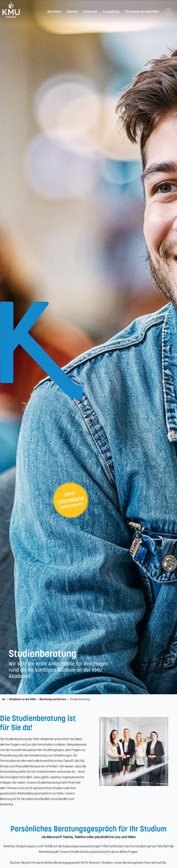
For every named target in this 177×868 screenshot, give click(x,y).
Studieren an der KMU (142, 12)
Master (72, 12)
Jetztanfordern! (70, 500)
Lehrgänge (111, 12)
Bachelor (54, 12)
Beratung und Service (53, 700)
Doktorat (90, 12)
